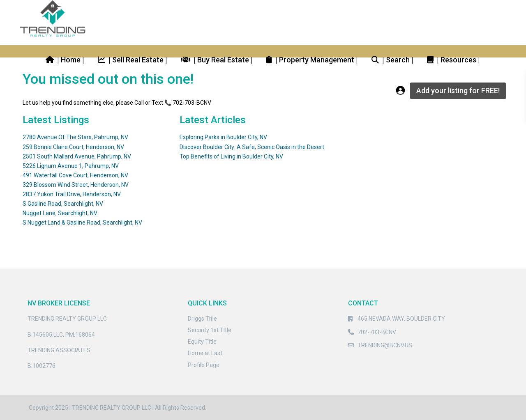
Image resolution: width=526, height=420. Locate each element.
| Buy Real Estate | (217, 60)
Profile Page (204, 365)
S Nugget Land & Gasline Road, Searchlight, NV (82, 223)
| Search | (392, 60)
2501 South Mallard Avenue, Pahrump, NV (77, 156)
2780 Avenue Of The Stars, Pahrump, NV (75, 137)
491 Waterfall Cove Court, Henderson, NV (75, 175)
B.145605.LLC (45, 335)
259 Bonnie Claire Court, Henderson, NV (73, 147)
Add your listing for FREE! (458, 91)
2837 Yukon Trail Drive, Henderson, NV (72, 194)
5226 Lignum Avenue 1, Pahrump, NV (71, 166)
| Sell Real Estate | (133, 60)
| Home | (65, 60)
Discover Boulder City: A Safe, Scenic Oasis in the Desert (252, 147)
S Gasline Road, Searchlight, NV (63, 204)
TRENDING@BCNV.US (385, 345)
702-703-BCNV (377, 332)
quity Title (204, 342)
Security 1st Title (210, 330)
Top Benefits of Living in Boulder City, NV (231, 156)
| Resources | (453, 60)
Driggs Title (202, 319)
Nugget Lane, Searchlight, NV (60, 213)
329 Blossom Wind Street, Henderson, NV (76, 185)
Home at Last (205, 353)
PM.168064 (80, 335)
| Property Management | (312, 60)
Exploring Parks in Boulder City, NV (223, 137)
